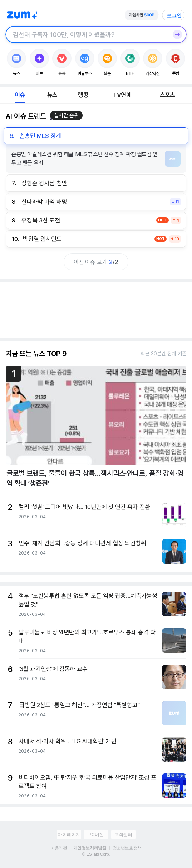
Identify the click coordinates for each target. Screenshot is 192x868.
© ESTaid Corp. (96, 854)
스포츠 (168, 95)
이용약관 (59, 848)
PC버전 (96, 835)
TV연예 (122, 95)
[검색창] (87, 34)
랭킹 (83, 95)
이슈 (20, 95)
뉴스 (52, 95)
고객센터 (123, 835)
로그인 (174, 15)
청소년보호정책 (127, 848)
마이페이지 (69, 835)
